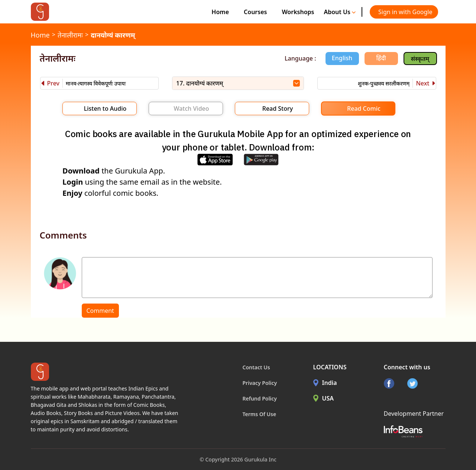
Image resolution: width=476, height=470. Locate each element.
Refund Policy (260, 398)
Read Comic (364, 108)
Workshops (298, 12)
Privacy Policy (260, 383)
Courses (255, 12)
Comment (100, 311)
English (342, 58)
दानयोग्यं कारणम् (113, 35)
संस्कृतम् (420, 59)
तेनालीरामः (70, 35)
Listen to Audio (105, 108)
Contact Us (256, 367)
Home (220, 12)
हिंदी (381, 58)
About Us (340, 12)
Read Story (278, 108)
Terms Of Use (260, 414)
